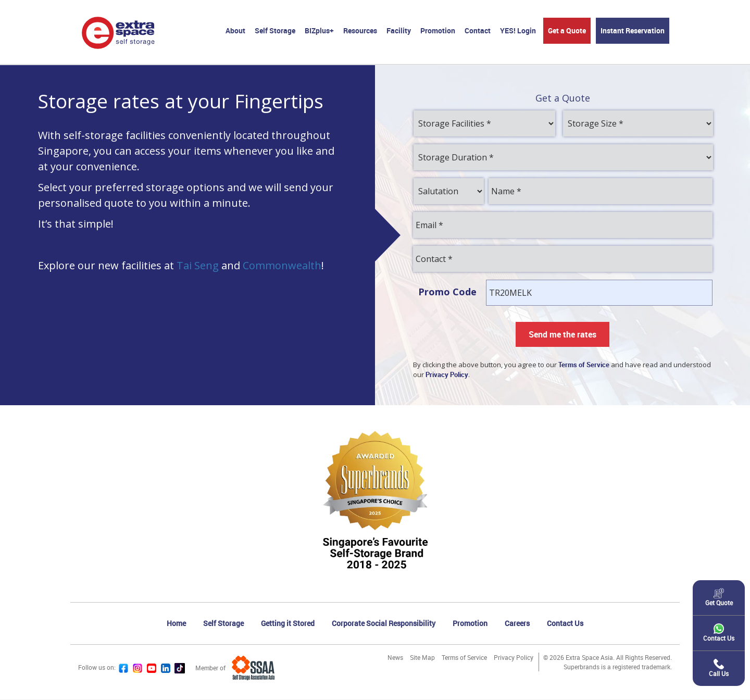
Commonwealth (282, 266)
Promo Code (447, 292)
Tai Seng (198, 266)
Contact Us (565, 624)
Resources (360, 30)
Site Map (422, 658)
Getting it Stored (288, 624)
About (235, 30)
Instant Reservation (633, 30)
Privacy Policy (514, 658)
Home (176, 624)
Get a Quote (567, 30)
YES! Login (518, 30)
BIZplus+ (319, 30)
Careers (517, 624)
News (395, 658)
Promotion (438, 30)
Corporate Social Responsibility (384, 624)
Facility (399, 30)
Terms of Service (464, 658)
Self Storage (275, 30)
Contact (478, 30)
